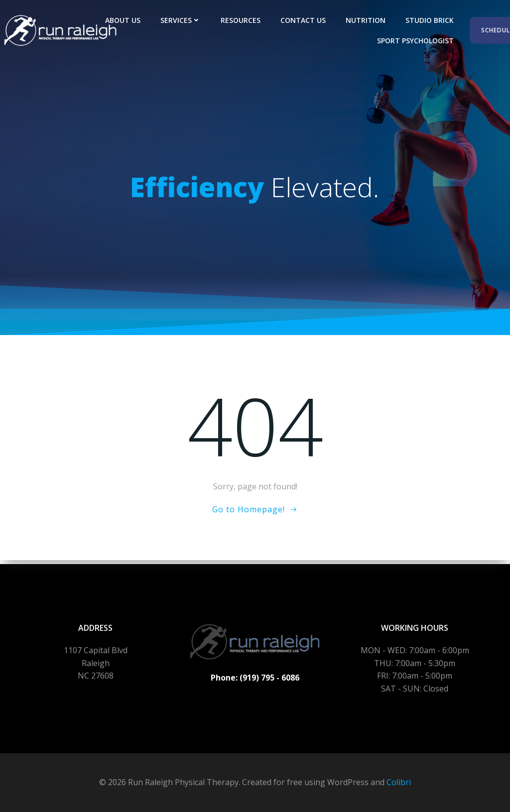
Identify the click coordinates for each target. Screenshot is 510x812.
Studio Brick (431, 20)
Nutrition (367, 20)
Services (182, 20)
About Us (124, 20)
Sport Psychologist (417, 41)
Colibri (399, 782)
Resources (242, 20)
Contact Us (305, 20)
